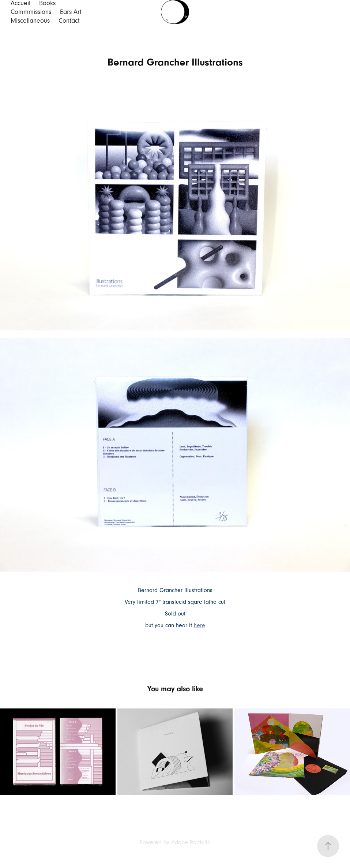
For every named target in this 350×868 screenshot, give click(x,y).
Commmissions (31, 12)
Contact (69, 21)
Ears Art (71, 12)
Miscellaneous (30, 21)
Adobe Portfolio (191, 842)
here (200, 625)
